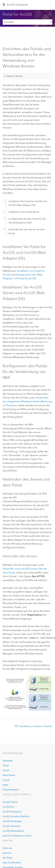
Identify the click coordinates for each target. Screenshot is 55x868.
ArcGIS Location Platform (16, 816)
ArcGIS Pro (8, 807)
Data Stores (9, 775)
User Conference (12, 862)
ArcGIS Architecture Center (17, 835)
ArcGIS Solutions (12, 826)
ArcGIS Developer (12, 821)
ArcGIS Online (10, 802)
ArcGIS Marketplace (13, 831)
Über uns (7, 848)
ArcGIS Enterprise (17, 5)
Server (6, 770)
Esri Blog (7, 857)
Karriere (7, 853)
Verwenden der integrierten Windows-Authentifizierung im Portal (27, 401)
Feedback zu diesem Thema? (36, 726)
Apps (5, 784)
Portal (6, 765)
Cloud (6, 780)
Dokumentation (11, 789)
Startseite (8, 760)
